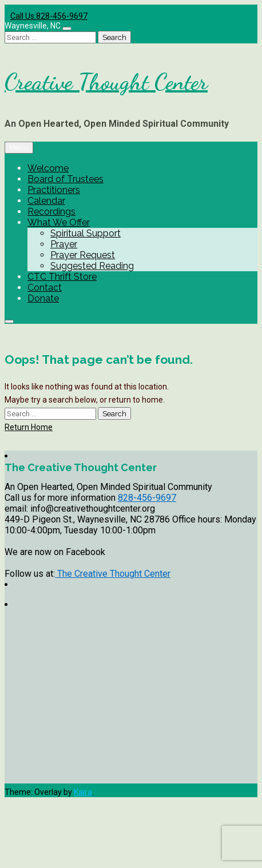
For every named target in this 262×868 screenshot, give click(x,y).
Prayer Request (83, 255)
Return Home (29, 427)
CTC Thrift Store (62, 277)
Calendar (46, 201)
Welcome (48, 168)
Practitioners (54, 190)
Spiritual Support (86, 233)
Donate (43, 298)
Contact (45, 288)
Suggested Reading (92, 266)
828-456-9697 (147, 498)
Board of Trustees (65, 179)
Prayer (64, 244)
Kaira (83, 792)
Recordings (51, 212)
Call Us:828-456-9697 (49, 16)
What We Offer (59, 222)
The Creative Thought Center (113, 574)
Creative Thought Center (106, 82)
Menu (19, 148)
